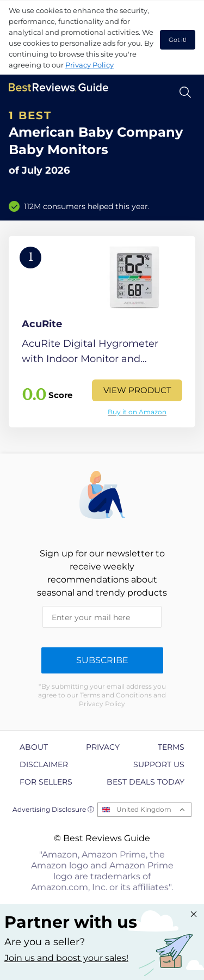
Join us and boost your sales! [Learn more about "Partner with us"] (66, 958)
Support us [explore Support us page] (159, 764)
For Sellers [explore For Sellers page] (46, 782)
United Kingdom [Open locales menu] (144, 809)
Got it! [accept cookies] (178, 40)
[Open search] (185, 92)
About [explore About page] (34, 747)
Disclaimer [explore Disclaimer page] (44, 764)
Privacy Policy (89, 65)
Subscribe (102, 660)
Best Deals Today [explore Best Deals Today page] (146, 782)
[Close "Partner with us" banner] (194, 914)
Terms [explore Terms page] (171, 747)
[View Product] (102, 332)
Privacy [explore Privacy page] (103, 747)
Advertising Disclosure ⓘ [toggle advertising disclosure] (53, 809)
